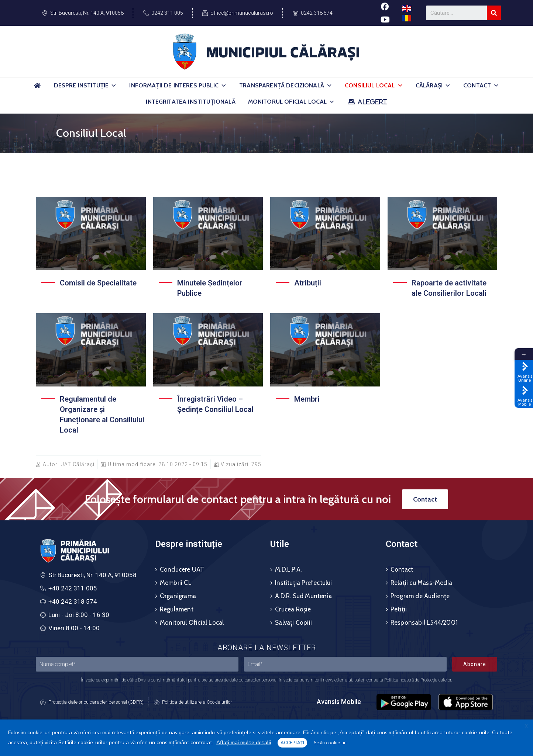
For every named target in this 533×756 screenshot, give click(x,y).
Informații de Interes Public (178, 86)
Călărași (433, 86)
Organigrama (178, 596)
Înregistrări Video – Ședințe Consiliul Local (215, 404)
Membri (307, 399)
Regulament (177, 609)
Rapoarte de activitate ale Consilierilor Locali (449, 288)
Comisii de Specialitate (98, 283)
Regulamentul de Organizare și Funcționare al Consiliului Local (102, 415)
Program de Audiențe (420, 596)
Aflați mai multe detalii (244, 743)
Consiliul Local (374, 86)
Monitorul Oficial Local (292, 102)
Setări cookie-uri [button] (330, 743)
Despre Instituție (85, 86)
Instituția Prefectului (303, 583)
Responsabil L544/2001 (424, 623)
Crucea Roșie (293, 609)
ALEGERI (372, 102)
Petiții (399, 609)
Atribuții (308, 283)
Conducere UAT (182, 569)
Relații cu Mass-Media (421, 583)
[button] (114, 86)
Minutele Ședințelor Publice (210, 288)
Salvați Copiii (293, 623)
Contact (481, 86)
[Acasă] (38, 89)
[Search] (494, 13)
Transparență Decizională (286, 86)
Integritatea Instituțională (190, 102)
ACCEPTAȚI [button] (292, 743)
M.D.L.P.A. (288, 569)
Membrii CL (176, 583)
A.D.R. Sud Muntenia (303, 596)
